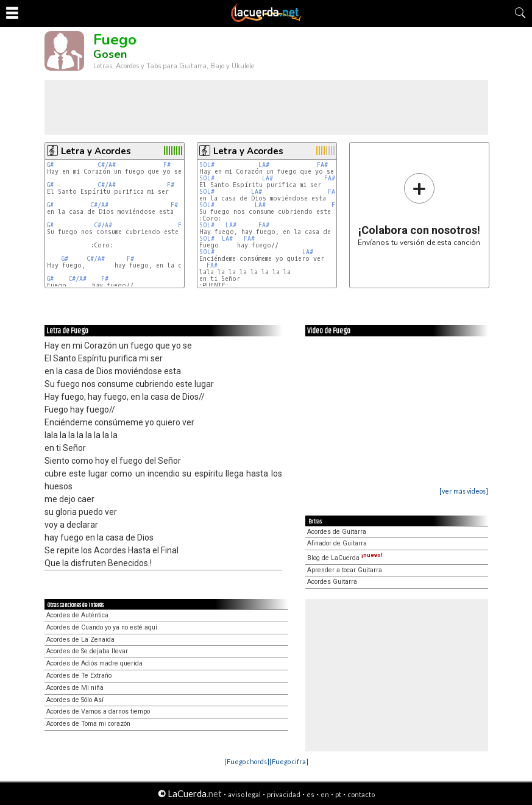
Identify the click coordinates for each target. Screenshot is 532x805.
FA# (322, 165)
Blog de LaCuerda (345, 558)
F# (167, 165)
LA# (264, 165)
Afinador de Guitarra (337, 543)
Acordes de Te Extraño (79, 676)
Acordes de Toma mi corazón (88, 724)
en (325, 794)
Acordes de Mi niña (75, 688)
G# (50, 165)
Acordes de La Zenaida (80, 640)
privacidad (284, 794)
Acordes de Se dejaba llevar (87, 651)
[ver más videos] (464, 491)
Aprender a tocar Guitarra (345, 570)
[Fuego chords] (247, 761)
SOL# (207, 165)
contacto (361, 794)
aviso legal (244, 794)
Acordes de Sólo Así (75, 700)
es (310, 794)
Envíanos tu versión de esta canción (419, 209)
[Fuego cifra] (289, 761)
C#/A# (107, 165)
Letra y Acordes (96, 151)
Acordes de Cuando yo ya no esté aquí (102, 627)
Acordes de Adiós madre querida (94, 663)
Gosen (110, 54)
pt (338, 794)
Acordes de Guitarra (337, 532)
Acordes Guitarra (332, 582)
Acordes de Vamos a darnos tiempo (98, 711)
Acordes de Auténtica (77, 615)
